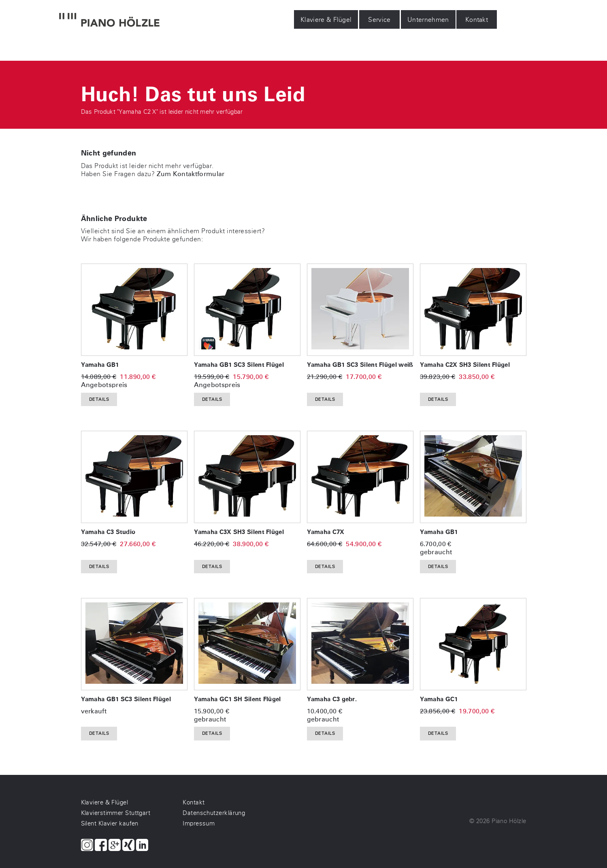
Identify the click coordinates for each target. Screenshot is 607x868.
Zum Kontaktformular (191, 174)
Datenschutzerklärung (214, 813)
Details (99, 399)
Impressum (199, 823)
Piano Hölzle (509, 821)
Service (379, 20)
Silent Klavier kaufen (110, 823)
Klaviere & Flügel (326, 20)
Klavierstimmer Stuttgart (116, 813)
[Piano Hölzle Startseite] (109, 21)
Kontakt (477, 20)
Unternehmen (428, 20)
